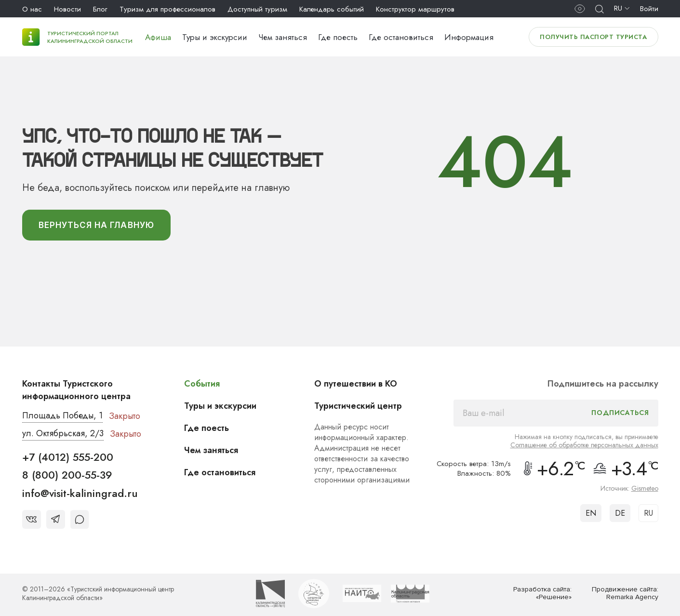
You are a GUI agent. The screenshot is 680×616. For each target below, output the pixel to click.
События (202, 384)
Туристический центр (358, 406)
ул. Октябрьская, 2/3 (63, 434)
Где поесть (338, 37)
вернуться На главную (97, 225)
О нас (32, 9)
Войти (649, 9)
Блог (100, 9)
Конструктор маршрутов (415, 9)
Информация (469, 37)
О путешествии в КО (356, 384)
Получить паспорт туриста (593, 37)
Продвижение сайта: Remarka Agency (625, 594)
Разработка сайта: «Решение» (542, 594)
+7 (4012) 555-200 (68, 457)
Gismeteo (645, 488)
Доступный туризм (257, 9)
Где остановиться (401, 37)
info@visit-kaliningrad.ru (80, 493)
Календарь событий (332, 9)
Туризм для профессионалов (167, 9)
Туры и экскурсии (215, 37)
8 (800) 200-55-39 (67, 475)
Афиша (158, 37)
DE (620, 513)
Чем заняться (283, 37)
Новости (67, 9)
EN (591, 513)
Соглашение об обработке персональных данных (584, 445)
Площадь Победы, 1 (63, 416)
